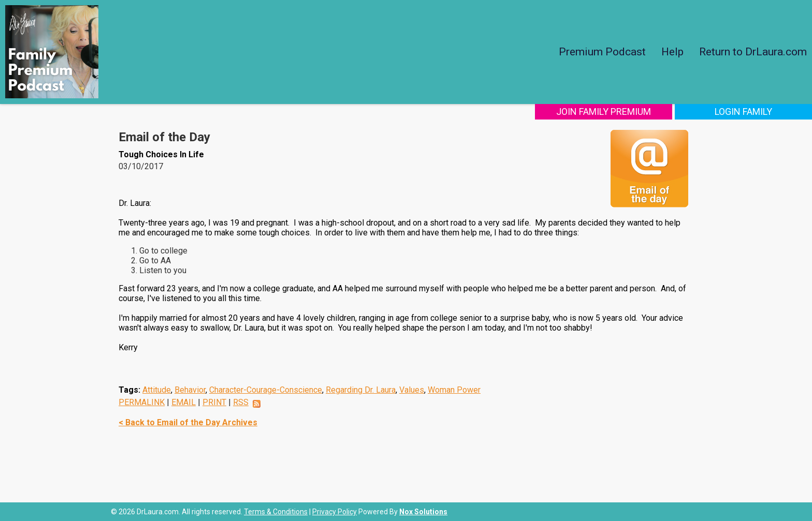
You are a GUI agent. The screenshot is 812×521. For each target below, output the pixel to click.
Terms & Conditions (276, 512)
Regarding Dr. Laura (361, 390)
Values (412, 390)
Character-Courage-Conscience (266, 390)
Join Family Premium (604, 111)
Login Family (743, 111)
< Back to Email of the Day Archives (188, 422)
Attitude (157, 390)
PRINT (214, 402)
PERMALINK (142, 402)
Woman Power (454, 390)
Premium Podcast (602, 52)
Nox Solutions (423, 512)
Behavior (190, 390)
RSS (241, 402)
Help (672, 52)
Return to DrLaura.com (753, 52)
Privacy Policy (335, 512)
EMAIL (184, 402)
